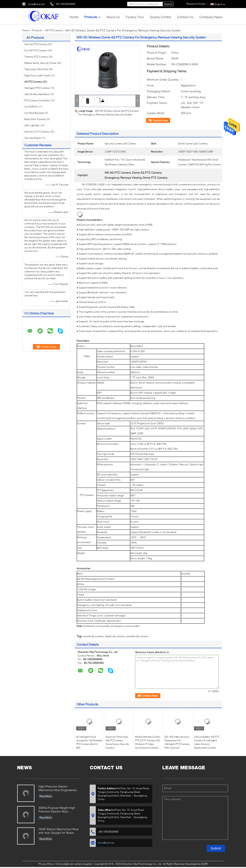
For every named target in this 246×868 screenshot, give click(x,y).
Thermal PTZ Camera (36, 57)
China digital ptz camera (69, 864)
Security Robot (32, 138)
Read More (46, 796)
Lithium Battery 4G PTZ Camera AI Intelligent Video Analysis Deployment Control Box (206, 744)
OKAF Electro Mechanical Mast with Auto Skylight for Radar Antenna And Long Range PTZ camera (59, 831)
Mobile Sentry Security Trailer (40, 63)
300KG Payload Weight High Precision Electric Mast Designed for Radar (57, 810)
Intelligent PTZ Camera (37, 88)
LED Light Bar (32, 125)
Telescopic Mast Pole (36, 69)
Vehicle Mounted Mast (37, 94)
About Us (113, 17)
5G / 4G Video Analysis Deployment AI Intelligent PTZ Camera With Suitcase (177, 742)
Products (91, 17)
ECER (205, 864)
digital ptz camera (115, 636)
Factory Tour (135, 17)
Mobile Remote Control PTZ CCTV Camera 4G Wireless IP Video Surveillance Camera (148, 742)
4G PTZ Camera (54, 30)
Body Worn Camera (35, 119)
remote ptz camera (93, 636)
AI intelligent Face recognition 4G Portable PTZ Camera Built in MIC (89, 742)
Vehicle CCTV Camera (37, 132)
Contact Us (185, 17)
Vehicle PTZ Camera (36, 44)
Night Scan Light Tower (37, 75)
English (220, 4)
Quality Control (161, 17)
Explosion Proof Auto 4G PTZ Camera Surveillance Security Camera (117, 742)
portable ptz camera (137, 636)
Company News (211, 17)
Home (74, 17)
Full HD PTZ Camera (36, 50)
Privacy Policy (46, 864)
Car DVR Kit (31, 107)
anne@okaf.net (36, 4)
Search (168, 4)
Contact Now (160, 120)
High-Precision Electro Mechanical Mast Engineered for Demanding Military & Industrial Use (57, 789)
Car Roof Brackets (34, 113)
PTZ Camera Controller (37, 100)
